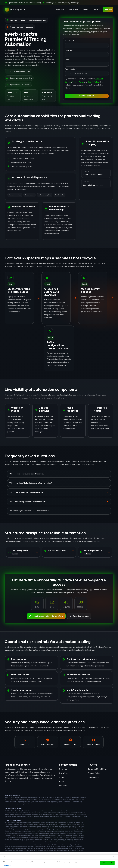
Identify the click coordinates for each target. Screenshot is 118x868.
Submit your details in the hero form (46, 616)
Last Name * (69, 50)
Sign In (97, 9)
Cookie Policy (93, 82)
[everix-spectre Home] (15, 10)
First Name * (69, 41)
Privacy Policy (78, 82)
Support (86, 9)
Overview (60, 9)
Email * (67, 60)
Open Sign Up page (79, 616)
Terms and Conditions (97, 769)
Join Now (108, 9)
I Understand (107, 863)
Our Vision (73, 9)
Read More (7, 865)
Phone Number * (71, 69)
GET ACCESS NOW (87, 96)
